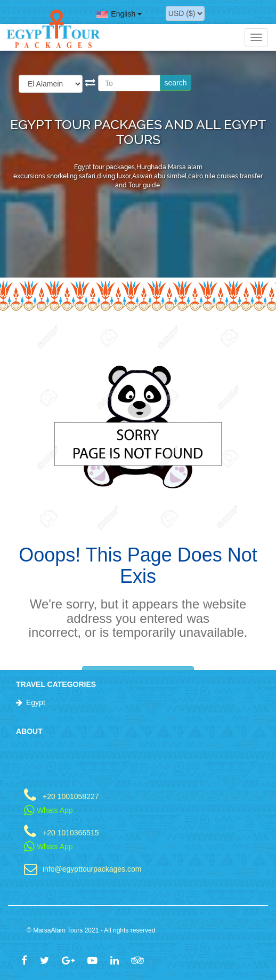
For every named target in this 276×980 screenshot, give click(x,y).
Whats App (48, 810)
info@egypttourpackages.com (92, 869)
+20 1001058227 (71, 796)
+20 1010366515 (71, 832)
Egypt (36, 702)
